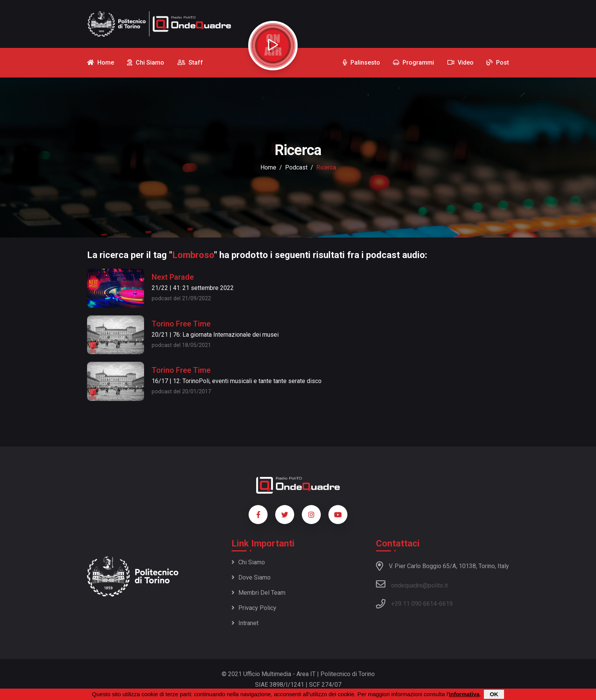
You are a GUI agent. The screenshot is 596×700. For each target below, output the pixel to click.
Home (268, 167)
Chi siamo (248, 562)
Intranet (245, 623)
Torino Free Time (181, 324)
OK (494, 694)
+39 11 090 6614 (414, 604)
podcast (296, 167)
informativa (464, 694)
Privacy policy (254, 608)
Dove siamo (251, 577)
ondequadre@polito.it (412, 584)
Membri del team (258, 593)
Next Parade (173, 277)
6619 (446, 604)
